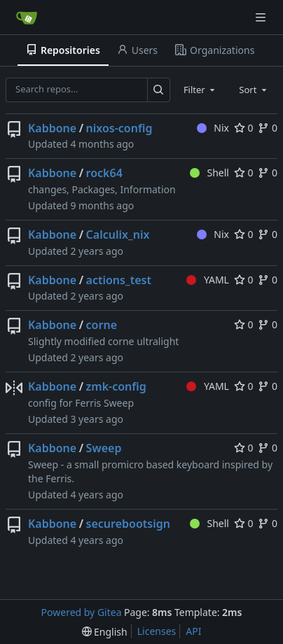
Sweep (104, 448)
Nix (213, 128)
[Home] (27, 17)
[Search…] (159, 90)
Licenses (157, 631)
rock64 (104, 173)
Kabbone (52, 128)
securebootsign (128, 524)
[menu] (105, 632)
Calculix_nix (118, 234)
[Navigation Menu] (262, 17)
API (193, 631)
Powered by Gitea (82, 612)
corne (102, 325)
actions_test (119, 280)
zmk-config (116, 386)
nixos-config (119, 128)
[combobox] (200, 90)
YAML (208, 280)
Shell (209, 173)
